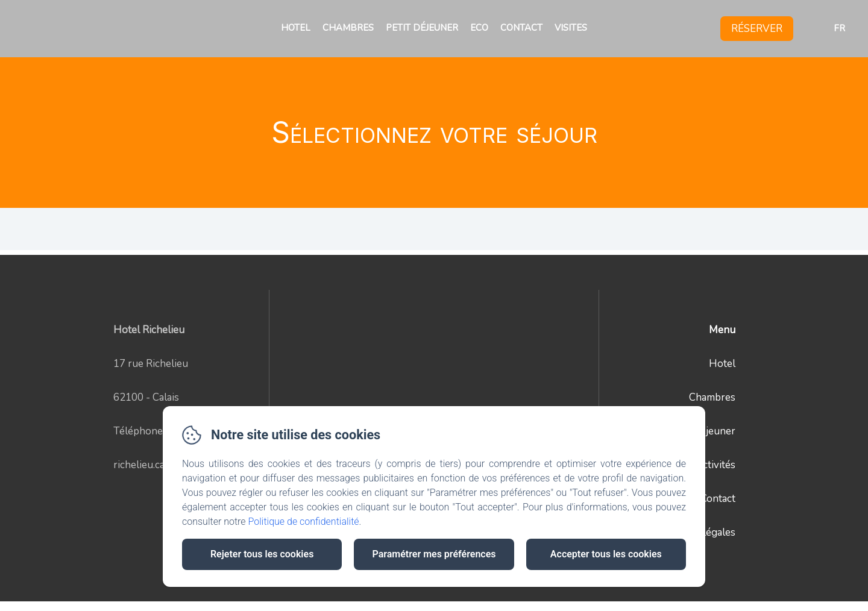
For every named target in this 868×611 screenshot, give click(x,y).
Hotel (296, 28)
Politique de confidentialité (304, 522)
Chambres (348, 28)
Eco (479, 28)
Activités (715, 465)
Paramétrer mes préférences (434, 554)
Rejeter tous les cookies (262, 554)
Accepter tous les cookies (606, 554)
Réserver (757, 29)
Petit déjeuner (422, 28)
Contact (521, 28)
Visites (571, 28)
